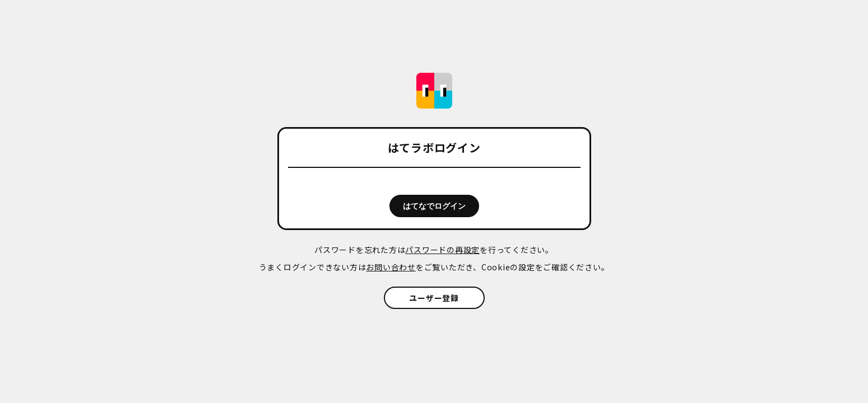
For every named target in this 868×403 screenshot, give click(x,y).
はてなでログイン (434, 206)
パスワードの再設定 (442, 250)
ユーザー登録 (434, 298)
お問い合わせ (391, 267)
